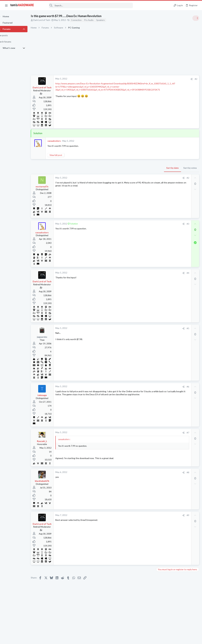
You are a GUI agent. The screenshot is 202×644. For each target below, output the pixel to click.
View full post (61, 155)
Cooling (161, 432)
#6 (137, 387)
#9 (137, 515)
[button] (6, 5)
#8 (137, 472)
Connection (82, 20)
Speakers (106, 20)
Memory (161, 398)
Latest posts (159, 333)
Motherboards (164, 447)
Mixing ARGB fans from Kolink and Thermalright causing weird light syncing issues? (177, 422)
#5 (137, 328)
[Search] (86, 5)
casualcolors (60, 141)
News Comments (165, 230)
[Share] (141, 79)
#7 (137, 433)
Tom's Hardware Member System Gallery (177, 178)
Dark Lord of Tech (47, 20)
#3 (137, 224)
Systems (161, 187)
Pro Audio (94, 20)
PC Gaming (162, 205)
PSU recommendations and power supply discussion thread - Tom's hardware (177, 239)
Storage (161, 413)
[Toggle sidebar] (196, 18)
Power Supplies (164, 251)
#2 (145, 79)
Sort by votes (139, 168)
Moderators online (163, 455)
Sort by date (122, 168)
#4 (137, 273)
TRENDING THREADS (162, 172)
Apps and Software (166, 348)
